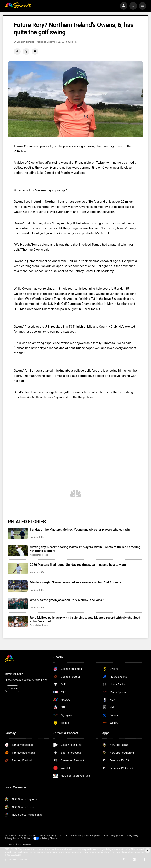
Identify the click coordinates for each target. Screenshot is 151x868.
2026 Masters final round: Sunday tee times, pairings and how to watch (79, 565)
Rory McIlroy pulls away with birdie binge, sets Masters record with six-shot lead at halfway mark (85, 619)
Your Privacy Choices (50, 838)
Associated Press (39, 555)
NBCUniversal (24, 844)
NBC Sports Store (73, 836)
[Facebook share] (17, 51)
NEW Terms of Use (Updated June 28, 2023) (117, 836)
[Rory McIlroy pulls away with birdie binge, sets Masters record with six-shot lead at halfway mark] (18, 621)
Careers (33, 836)
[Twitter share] (26, 51)
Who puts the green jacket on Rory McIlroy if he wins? (67, 600)
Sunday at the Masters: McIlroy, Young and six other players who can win (80, 530)
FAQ (60, 836)
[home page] (18, 6)
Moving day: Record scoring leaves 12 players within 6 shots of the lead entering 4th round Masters (85, 549)
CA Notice (26, 838)
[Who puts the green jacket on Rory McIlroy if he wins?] (18, 604)
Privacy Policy (12, 838)
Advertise (22, 836)
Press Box (88, 836)
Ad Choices (10, 836)
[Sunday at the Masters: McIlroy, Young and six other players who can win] (18, 533)
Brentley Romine (26, 42)
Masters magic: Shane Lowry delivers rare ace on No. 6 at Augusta (75, 582)
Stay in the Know (14, 674)
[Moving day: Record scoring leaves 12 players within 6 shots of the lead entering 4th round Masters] (18, 551)
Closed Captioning (48, 836)
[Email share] (35, 51)
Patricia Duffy (37, 537)
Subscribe (12, 688)
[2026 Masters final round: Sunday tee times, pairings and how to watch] (18, 568)
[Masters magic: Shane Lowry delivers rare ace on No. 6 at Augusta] (18, 586)
